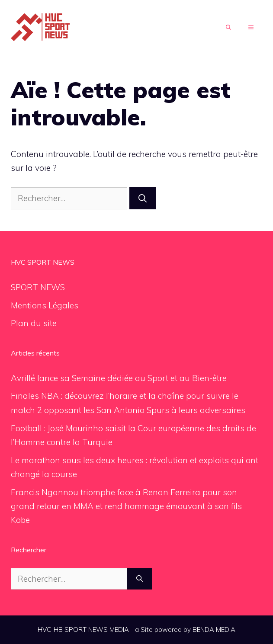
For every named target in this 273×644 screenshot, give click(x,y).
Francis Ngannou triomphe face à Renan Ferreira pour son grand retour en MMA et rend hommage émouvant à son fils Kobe (126, 506)
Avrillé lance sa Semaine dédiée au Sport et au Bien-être (119, 378)
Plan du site (34, 323)
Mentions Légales (45, 305)
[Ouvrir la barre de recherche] (228, 28)
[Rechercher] (143, 198)
